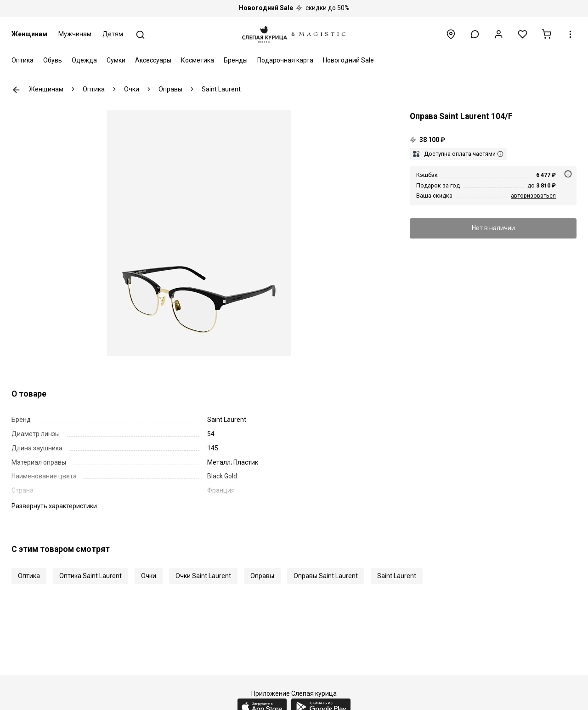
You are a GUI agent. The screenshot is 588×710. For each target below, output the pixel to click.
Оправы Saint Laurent (326, 576)
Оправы (262, 576)
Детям (113, 34)
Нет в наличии (493, 228)
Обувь (53, 60)
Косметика (198, 60)
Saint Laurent (397, 576)
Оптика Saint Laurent (90, 576)
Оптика (23, 60)
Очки (149, 576)
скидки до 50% (294, 8)
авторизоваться (533, 196)
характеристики (54, 506)
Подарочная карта (285, 60)
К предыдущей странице (16, 90)
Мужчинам (75, 34)
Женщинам (29, 34)
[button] (475, 34)
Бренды (236, 60)
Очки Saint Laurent (203, 576)
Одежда (84, 60)
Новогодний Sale (348, 60)
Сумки (116, 60)
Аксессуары (153, 60)
